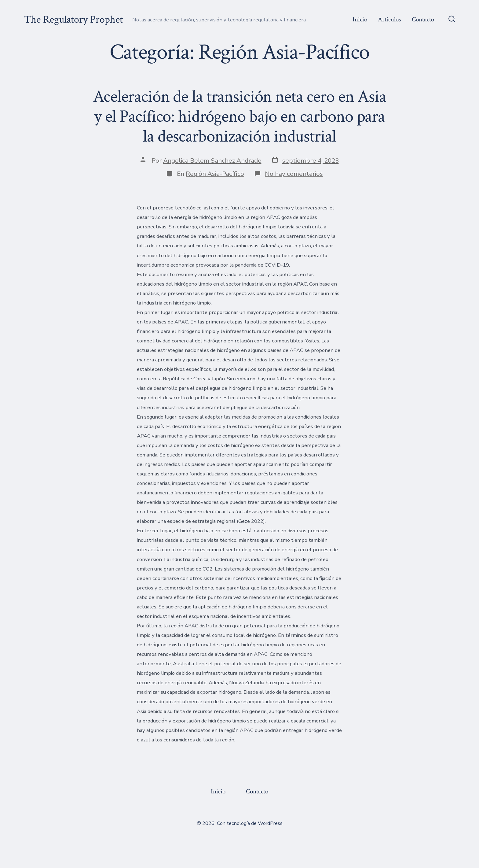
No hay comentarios (294, 174)
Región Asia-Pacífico (215, 174)
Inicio (360, 19)
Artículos (389, 19)
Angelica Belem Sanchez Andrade (212, 161)
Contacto (423, 19)
